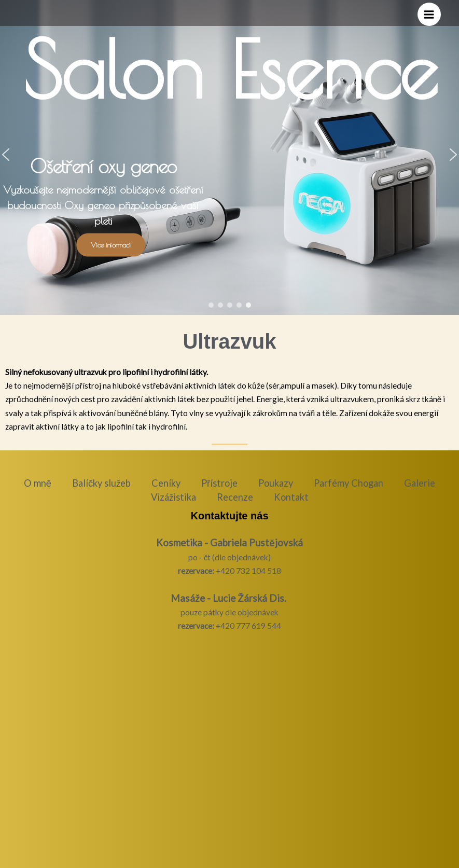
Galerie (420, 483)
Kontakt (291, 497)
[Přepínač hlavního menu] (429, 14)
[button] (211, 305)
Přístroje (219, 483)
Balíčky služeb (101, 483)
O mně (38, 483)
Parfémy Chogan (349, 483)
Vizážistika (173, 497)
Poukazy (276, 483)
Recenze (235, 497)
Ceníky (166, 483)
